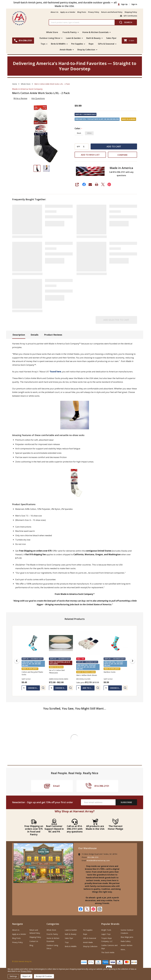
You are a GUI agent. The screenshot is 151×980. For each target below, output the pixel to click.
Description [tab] (19, 334)
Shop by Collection (86, 49)
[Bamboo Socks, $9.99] (116, 643)
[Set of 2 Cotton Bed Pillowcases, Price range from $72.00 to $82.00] (61, 643)
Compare (122, 155)
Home (15, 84)
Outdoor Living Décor (50, 38)
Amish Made (66, 49)
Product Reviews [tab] (53, 334)
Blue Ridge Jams (127, 937)
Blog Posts (82, 12)
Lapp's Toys (106, 934)
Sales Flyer (111, 38)
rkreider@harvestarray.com (98, 860)
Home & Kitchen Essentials (96, 32)
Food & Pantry (70, 32)
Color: (78, 128)
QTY (78, 146)
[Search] (126, 22)
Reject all (26, 976)
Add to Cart (114, 146)
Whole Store (52, 32)
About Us (54, 12)
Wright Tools (106, 930)
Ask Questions (38, 98)
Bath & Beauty (93, 38)
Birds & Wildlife (58, 44)
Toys (43, 44)
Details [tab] (34, 334)
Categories (53, 924)
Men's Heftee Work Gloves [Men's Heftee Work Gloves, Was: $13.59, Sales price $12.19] (87, 675)
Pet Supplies (77, 44)
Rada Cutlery (126, 941)
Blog (31, 945)
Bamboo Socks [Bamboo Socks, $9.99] (110, 672)
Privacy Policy (94, 12)
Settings (13, 976)
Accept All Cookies (44, 976)
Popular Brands (110, 924)
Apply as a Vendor (68, 12)
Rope (91, 44)
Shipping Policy (131, 12)
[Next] (132, 661)
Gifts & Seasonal (106, 44)
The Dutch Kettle (108, 952)
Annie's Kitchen (127, 945)
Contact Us (34, 941)
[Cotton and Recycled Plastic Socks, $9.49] (34, 643)
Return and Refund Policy (112, 12)
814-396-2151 (93, 857)
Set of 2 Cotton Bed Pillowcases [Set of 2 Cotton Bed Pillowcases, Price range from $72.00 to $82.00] (57, 671)
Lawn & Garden (73, 38)
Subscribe (126, 802)
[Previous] (17, 661)
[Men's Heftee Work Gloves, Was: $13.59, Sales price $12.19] (88, 643)
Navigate (17, 924)
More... (123, 949)
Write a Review (20, 98)
